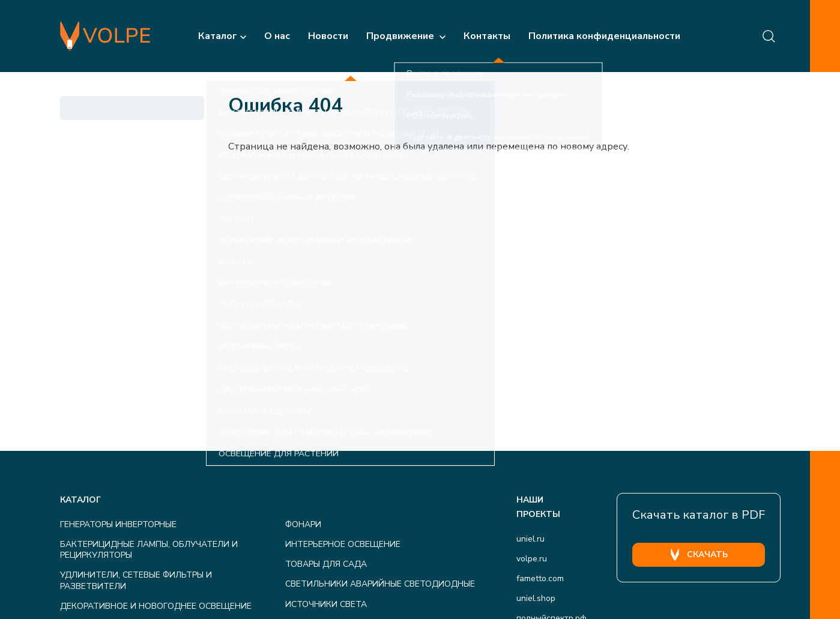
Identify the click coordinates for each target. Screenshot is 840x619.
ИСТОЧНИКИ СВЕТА (326, 604)
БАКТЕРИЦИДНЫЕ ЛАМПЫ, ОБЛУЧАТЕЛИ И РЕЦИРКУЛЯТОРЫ (149, 550)
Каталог (222, 36)
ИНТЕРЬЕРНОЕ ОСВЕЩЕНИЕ (343, 544)
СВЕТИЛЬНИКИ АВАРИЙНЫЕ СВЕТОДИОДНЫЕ (380, 584)
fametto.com (540, 578)
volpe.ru (532, 559)
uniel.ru (530, 539)
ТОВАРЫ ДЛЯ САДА (326, 564)
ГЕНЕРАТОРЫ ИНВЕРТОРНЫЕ (118, 524)
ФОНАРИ (303, 524)
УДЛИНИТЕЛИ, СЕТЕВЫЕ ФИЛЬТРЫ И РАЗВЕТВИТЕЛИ (136, 580)
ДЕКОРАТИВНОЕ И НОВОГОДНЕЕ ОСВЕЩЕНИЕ (156, 606)
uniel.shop (536, 598)
